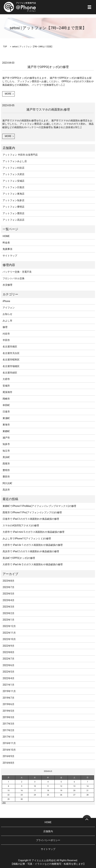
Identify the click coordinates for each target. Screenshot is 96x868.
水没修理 (7, 285)
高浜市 (6, 490)
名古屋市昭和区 (11, 360)
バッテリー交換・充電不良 (17, 272)
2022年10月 (9, 639)
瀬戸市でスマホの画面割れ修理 (48, 109)
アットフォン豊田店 (13, 213)
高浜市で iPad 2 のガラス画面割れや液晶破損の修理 (31, 551)
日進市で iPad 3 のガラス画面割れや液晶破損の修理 (31, 519)
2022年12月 (9, 626)
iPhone (6, 301)
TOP (5, 47)
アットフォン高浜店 (13, 220)
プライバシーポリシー (48, 840)
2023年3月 (8, 607)
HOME (6, 236)
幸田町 (6, 405)
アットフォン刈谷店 (13, 168)
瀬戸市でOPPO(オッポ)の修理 (48, 67)
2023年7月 (8, 587)
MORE (8, 94)
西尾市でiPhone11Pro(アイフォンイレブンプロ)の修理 (32, 512)
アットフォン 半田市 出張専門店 (20, 155)
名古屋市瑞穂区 (11, 366)
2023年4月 (8, 600)
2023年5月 (8, 594)
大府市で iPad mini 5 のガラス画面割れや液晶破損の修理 (33, 532)
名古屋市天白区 (11, 353)
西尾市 (6, 464)
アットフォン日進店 (13, 187)
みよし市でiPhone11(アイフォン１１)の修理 (27, 539)
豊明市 (6, 470)
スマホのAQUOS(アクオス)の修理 (21, 525)
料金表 (6, 243)
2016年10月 (9, 750)
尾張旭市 (7, 392)
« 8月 (4, 803)
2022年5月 (8, 672)
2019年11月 (9, 691)
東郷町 (6, 431)
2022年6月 (8, 665)
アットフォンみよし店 (15, 161)
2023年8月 (8, 581)
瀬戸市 (6, 438)
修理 (5, 327)
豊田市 (6, 477)
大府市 (6, 379)
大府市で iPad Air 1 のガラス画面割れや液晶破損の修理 (33, 545)
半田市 (6, 340)
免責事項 (7, 249)
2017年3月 (8, 724)
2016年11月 (9, 743)
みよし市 (7, 321)
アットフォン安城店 (13, 181)
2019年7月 (8, 698)
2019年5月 (8, 711)
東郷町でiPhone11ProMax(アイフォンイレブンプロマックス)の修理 (39, 506)
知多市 (6, 444)
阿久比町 (7, 483)
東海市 (6, 425)
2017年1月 (8, 737)
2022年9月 (8, 646)
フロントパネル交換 (13, 278)
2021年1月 (8, 685)
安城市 (6, 386)
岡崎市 (6, 399)
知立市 (6, 451)
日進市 (6, 412)
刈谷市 (6, 334)
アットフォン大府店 (13, 174)
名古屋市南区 (10, 347)
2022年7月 (8, 659)
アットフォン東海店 (13, 194)
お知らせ (7, 314)
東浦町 (6, 418)
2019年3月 (8, 717)
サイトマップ (10, 256)
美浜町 (6, 457)
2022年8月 (8, 652)
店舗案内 (48, 831)
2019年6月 (8, 704)
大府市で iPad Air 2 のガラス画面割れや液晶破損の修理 (33, 564)
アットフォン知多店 (13, 200)
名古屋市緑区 (10, 373)
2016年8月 (8, 763)
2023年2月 (8, 613)
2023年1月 (8, 620)
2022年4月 (8, 678)
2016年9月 (8, 756)
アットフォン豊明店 (13, 207)
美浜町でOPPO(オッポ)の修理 (19, 558)
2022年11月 (9, 633)
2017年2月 (8, 730)
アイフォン (9, 308)
